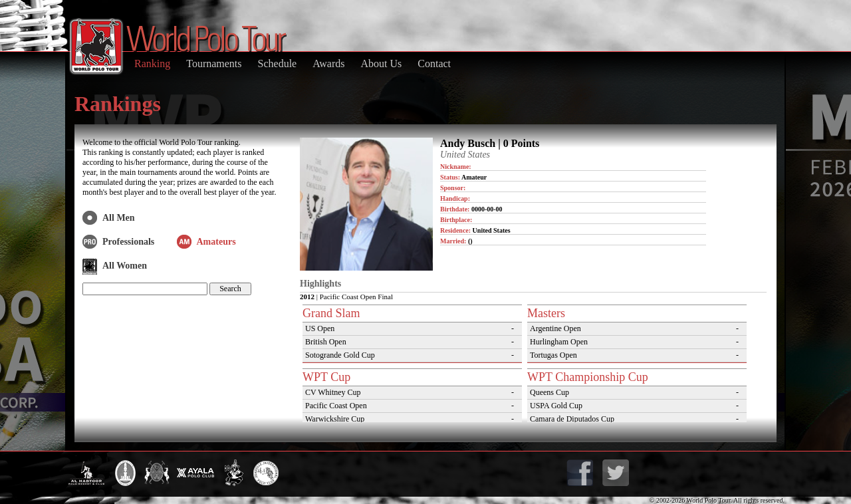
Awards (328, 63)
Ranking (152, 63)
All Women (125, 266)
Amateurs (216, 242)
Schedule (278, 63)
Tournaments (214, 63)
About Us (381, 63)
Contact (434, 63)
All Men (119, 218)
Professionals (128, 242)
